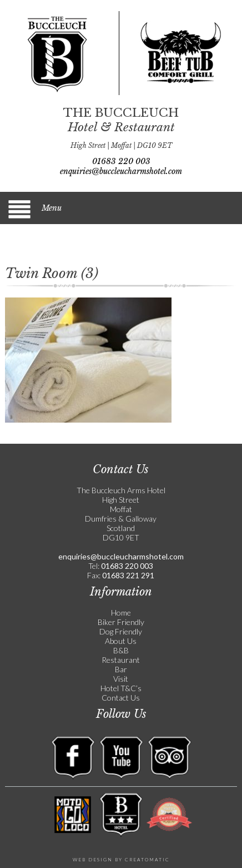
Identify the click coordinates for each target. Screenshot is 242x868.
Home (121, 612)
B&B (121, 650)
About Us (121, 641)
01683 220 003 (121, 161)
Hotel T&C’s (121, 688)
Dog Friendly (121, 631)
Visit (121, 679)
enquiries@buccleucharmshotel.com (121, 171)
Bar (121, 669)
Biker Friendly (121, 622)
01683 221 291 (127, 575)
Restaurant (121, 660)
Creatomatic (147, 860)
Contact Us (121, 698)
